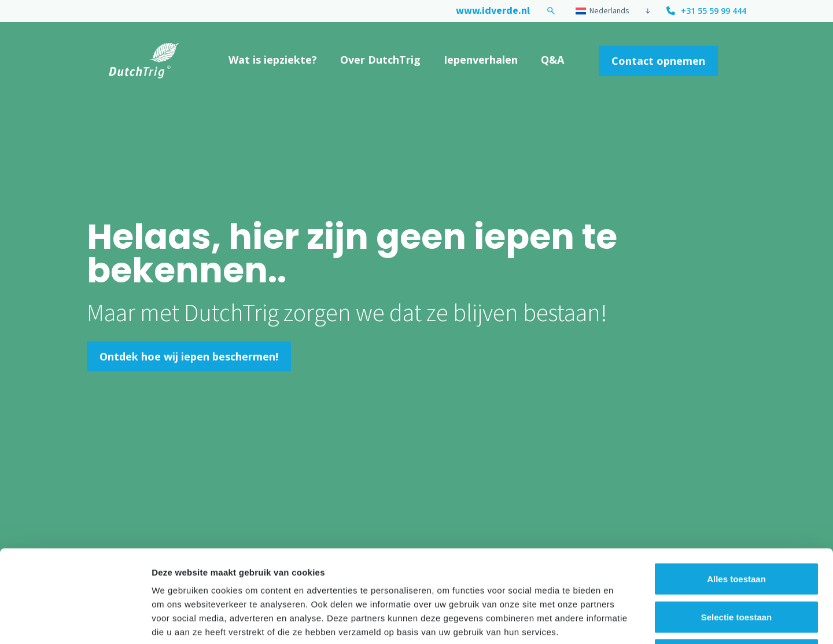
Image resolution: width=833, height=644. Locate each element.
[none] (611, 11)
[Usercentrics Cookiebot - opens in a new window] (75, 621)
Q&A (552, 60)
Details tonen (625, 621)
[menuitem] (607, 11)
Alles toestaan (736, 492)
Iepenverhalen (481, 60)
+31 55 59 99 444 (714, 11)
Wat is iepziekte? (273, 60)
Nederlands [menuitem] (609, 11)
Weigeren (736, 568)
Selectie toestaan (737, 530)
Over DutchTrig (380, 60)
